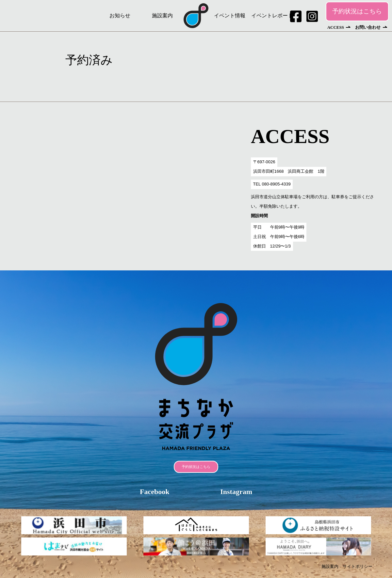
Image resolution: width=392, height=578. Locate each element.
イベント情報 (230, 16)
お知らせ (120, 16)
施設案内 (162, 16)
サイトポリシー (358, 566)
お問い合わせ (368, 27)
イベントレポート (272, 16)
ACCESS (336, 27)
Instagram (236, 492)
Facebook (155, 492)
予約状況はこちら (357, 11)
